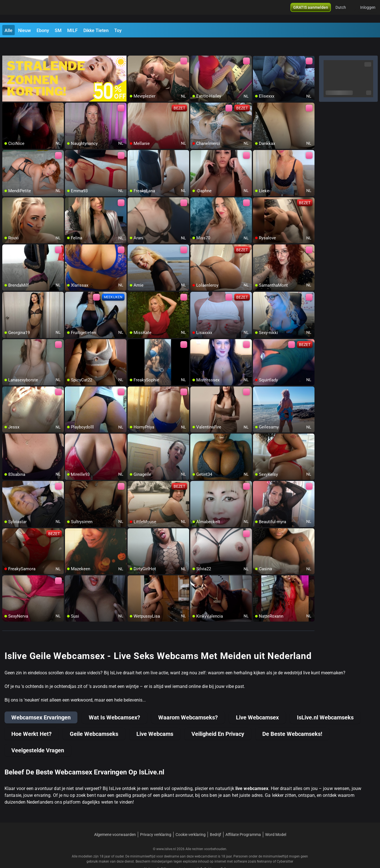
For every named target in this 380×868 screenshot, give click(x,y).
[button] (344, 11)
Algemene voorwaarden (115, 820)
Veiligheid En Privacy (218, 719)
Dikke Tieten (96, 30)
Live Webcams (155, 719)
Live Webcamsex (257, 703)
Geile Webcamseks (94, 719)
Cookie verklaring (191, 820)
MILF (72, 30)
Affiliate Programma (243, 820)
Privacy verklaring (156, 820)
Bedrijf (216, 820)
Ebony (43, 30)
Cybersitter (285, 847)
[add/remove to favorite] (132, 45)
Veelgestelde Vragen (38, 736)
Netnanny (265, 847)
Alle (9, 30)
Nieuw (25, 30)
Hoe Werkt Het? (31, 719)
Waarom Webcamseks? (188, 703)
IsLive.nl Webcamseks (325, 703)
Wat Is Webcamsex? (114, 703)
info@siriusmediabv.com (217, 854)
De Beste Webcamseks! (292, 719)
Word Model (276, 820)
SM (58, 30)
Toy (118, 30)
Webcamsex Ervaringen (41, 703)
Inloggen (368, 11)
